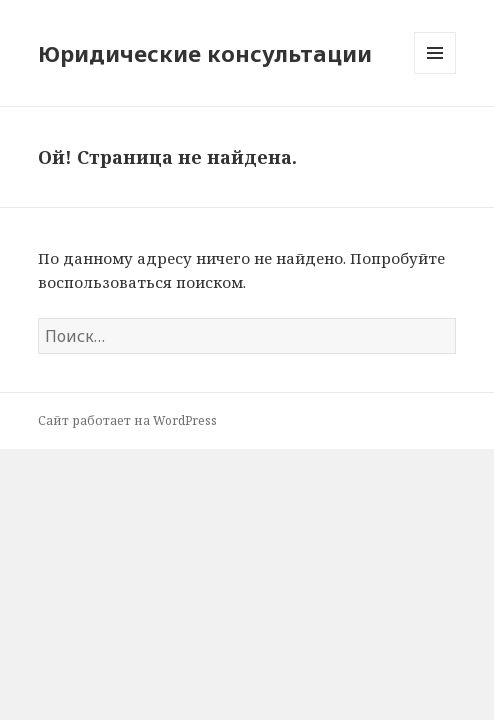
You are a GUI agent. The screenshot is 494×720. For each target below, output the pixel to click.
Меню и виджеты (435, 73)
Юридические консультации (205, 53)
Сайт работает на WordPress (127, 420)
